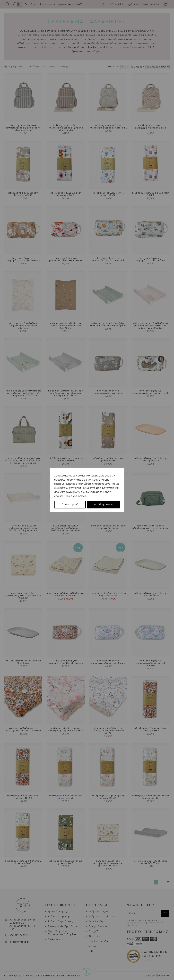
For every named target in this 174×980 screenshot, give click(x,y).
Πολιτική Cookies (75, 496)
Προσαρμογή (70, 505)
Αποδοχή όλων (103, 505)
